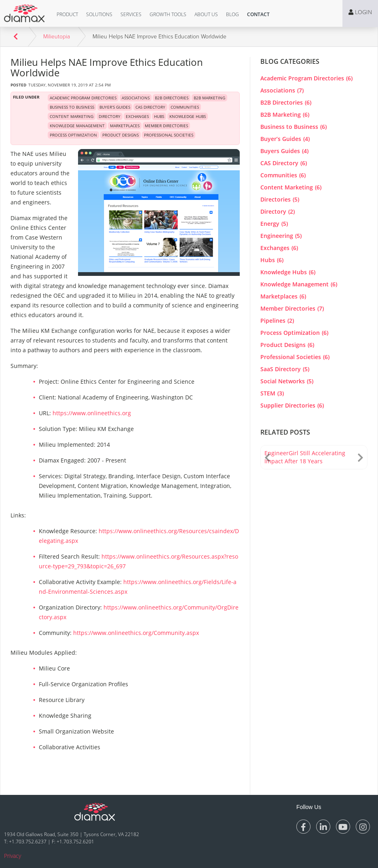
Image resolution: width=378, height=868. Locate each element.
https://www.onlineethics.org (92, 413)
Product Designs (287, 345)
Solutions (99, 14)
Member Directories (292, 308)
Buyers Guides (284, 151)
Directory (278, 211)
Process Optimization (294, 333)
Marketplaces (283, 296)
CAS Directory (284, 163)
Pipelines (277, 321)
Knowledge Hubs (288, 272)
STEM (272, 393)
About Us (206, 14)
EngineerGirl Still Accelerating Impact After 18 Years (305, 457)
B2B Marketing (285, 115)
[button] (67, 15)
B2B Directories (286, 102)
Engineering (281, 236)
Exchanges (279, 248)
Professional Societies (295, 357)
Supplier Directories (292, 405)
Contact (258, 14)
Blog (232, 14)
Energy (274, 224)
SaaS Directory (285, 369)
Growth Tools (168, 14)
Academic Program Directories (306, 78)
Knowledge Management (299, 284)
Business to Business (294, 127)
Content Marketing (291, 187)
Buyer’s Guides (285, 139)
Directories (280, 199)
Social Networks (287, 381)
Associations (282, 90)
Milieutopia (57, 37)
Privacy (13, 856)
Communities (283, 175)
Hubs (272, 260)
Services (131, 14)
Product (67, 14)
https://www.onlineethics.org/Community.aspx (136, 633)
